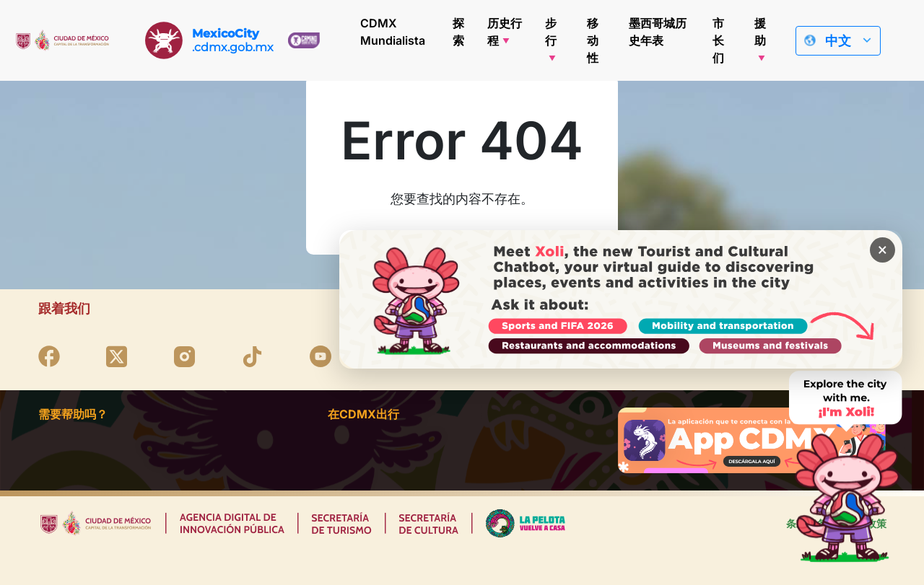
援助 (760, 32)
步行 (551, 32)
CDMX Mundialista (393, 32)
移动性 (593, 40)
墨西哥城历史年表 (658, 32)
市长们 (718, 40)
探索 (458, 32)
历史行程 (505, 32)
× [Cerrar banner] (882, 250)
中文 (838, 41)
